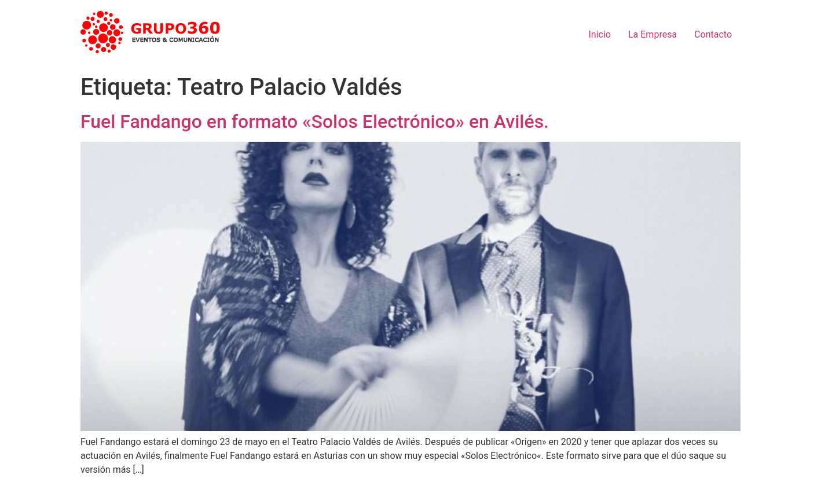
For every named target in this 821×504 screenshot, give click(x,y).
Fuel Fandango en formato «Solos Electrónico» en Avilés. (315, 122)
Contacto (713, 34)
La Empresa (653, 34)
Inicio (600, 34)
